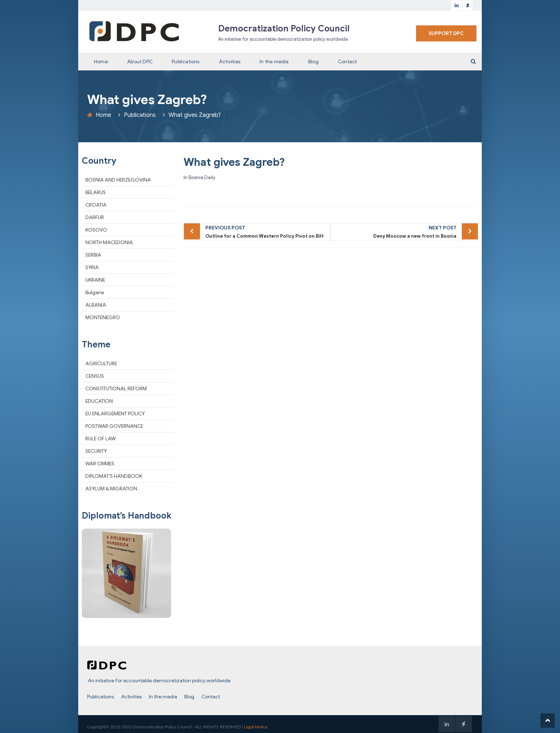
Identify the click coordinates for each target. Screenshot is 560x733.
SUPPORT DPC (446, 33)
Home (101, 61)
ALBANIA (96, 305)
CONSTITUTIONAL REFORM (116, 388)
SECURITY (96, 451)
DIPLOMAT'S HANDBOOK (114, 476)
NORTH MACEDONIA (109, 242)
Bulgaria (95, 292)
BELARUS (96, 192)
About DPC (140, 61)
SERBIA (93, 255)
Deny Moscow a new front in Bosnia (396, 231)
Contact (347, 61)
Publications (186, 61)
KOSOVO (96, 230)
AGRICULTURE (101, 363)
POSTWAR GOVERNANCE (114, 426)
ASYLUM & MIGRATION (111, 489)
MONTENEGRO (103, 317)
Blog (313, 61)
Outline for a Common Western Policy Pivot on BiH (266, 231)
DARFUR (95, 217)
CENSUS (95, 376)
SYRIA (92, 267)
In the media (274, 61)
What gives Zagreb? (234, 162)
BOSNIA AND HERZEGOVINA (118, 180)
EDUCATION (99, 401)
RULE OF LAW (101, 439)
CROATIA (96, 205)
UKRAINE (95, 280)
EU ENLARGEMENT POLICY (115, 413)
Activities (230, 61)
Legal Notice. (256, 727)
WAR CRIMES (100, 464)
